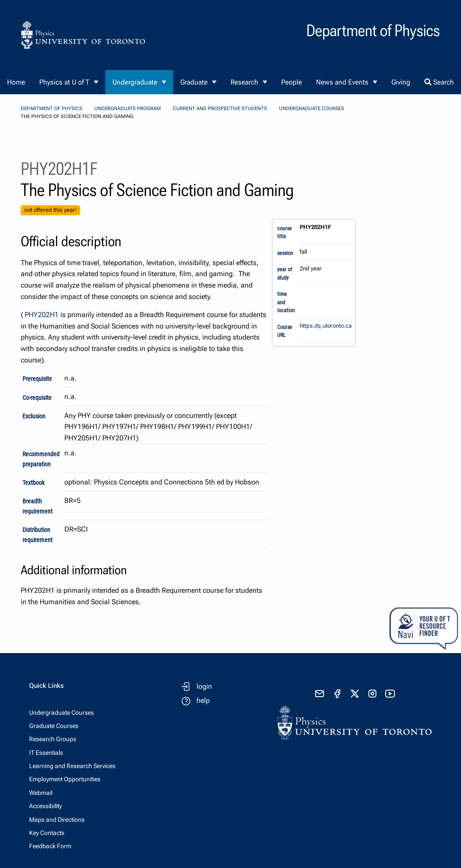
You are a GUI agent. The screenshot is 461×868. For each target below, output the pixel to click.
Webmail (41, 793)
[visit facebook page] (337, 694)
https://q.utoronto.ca (326, 326)
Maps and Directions (57, 820)
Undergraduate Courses (312, 109)
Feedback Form (50, 846)
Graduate (194, 82)
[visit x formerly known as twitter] (355, 694)
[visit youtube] (390, 694)
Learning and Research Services (72, 766)
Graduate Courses (54, 726)
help (203, 700)
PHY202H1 (42, 315)
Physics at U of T (64, 82)
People (292, 82)
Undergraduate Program (128, 109)
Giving (401, 82)
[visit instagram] (372, 694)
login (204, 686)
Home (16, 82)
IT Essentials (46, 753)
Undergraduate (135, 82)
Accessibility (45, 806)
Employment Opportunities (65, 779)
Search (439, 82)
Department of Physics (52, 109)
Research (244, 82)
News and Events (342, 82)
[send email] (320, 694)
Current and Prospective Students (220, 109)
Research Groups (53, 739)
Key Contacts (47, 833)
